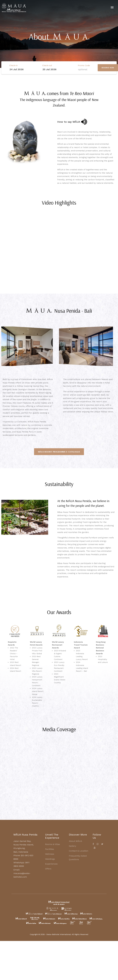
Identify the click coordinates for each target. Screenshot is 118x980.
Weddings (50, 859)
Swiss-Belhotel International (59, 934)
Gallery (72, 846)
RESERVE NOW (108, 68)
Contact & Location (79, 851)
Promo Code (84, 65)
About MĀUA (75, 841)
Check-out (47, 65)
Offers (48, 869)
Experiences (51, 864)
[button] (4, 346)
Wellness (50, 854)
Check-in (13, 65)
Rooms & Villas (53, 844)
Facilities (50, 849)
